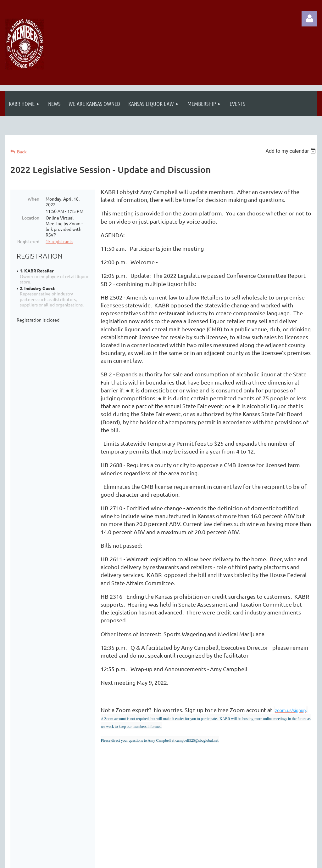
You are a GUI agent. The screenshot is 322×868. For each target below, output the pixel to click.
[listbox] (291, 151)
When (33, 199)
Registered (28, 241)
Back (22, 152)
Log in (309, 19)
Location (31, 218)
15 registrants (59, 241)
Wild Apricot (242, 860)
